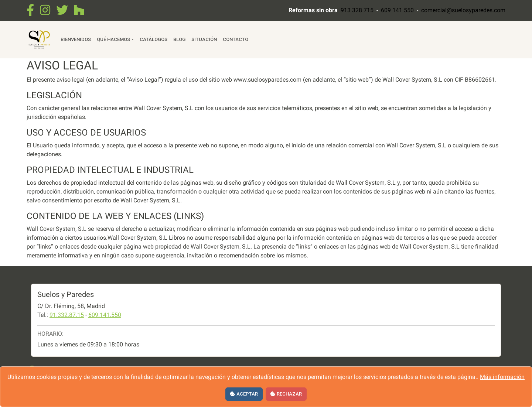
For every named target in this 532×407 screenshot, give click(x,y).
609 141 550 (397, 10)
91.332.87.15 (67, 315)
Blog (179, 39)
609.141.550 (105, 315)
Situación (204, 39)
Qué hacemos (113, 39)
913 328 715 (357, 10)
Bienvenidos (76, 39)
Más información (502, 377)
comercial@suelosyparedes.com (463, 10)
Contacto (236, 39)
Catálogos (154, 39)
